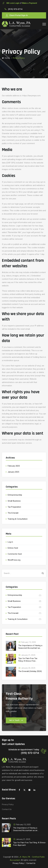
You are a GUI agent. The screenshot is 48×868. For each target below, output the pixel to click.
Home (6, 58)
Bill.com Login (13, 3)
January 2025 (13, 472)
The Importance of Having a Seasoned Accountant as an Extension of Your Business (30, 647)
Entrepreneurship (15, 495)
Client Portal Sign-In (19, 15)
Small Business (14, 501)
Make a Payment (30, 3)
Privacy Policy (8, 804)
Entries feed (13, 548)
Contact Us (7, 809)
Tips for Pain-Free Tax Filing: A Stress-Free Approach (28, 660)
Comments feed (15, 554)
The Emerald (13, 513)
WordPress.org (14, 560)
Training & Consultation (18, 519)
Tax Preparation (14, 507)
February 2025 (14, 466)
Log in (10, 542)
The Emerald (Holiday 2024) (30, 671)
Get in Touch (14, 720)
